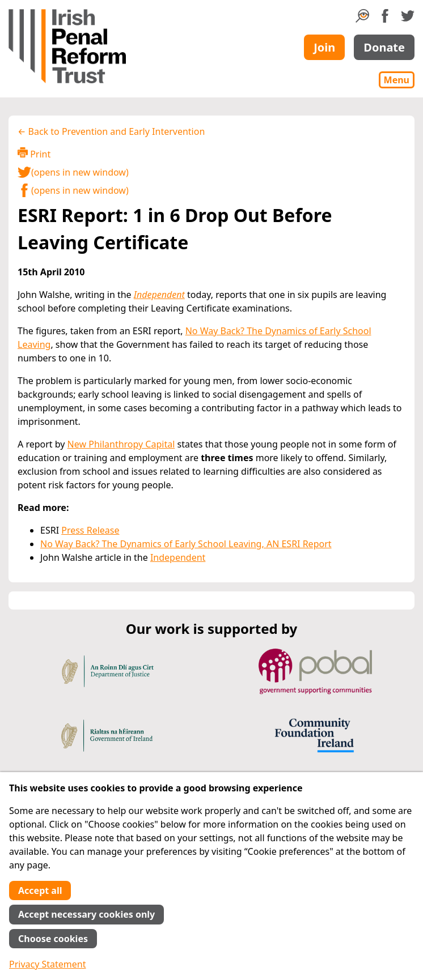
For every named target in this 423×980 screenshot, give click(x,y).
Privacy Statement (48, 964)
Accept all (40, 890)
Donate (384, 47)
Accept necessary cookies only (86, 914)
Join (324, 47)
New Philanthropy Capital (121, 444)
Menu (397, 80)
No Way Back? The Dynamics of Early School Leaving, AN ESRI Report (186, 544)
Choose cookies (53, 939)
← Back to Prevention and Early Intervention (111, 131)
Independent (159, 295)
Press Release (90, 530)
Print (34, 154)
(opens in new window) (73, 172)
